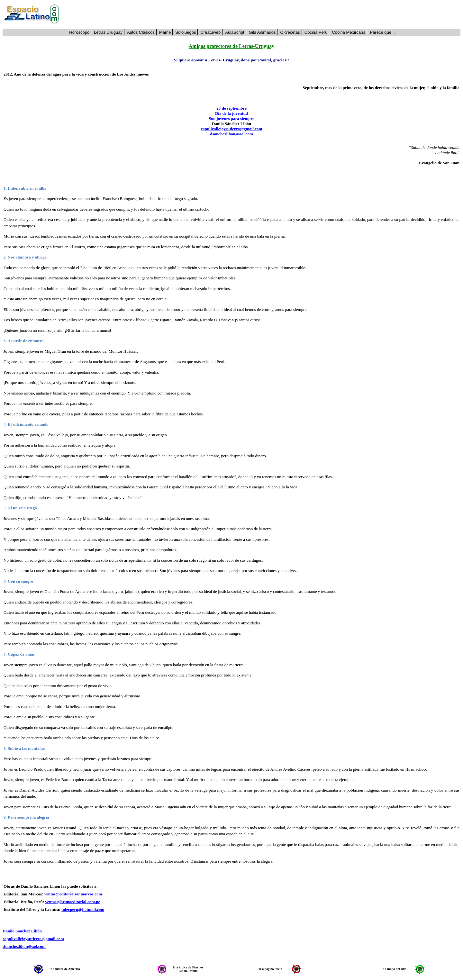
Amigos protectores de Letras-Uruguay (232, 46)
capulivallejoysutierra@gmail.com (232, 129)
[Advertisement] (263, 14)
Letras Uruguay (108, 32)
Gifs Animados (262, 32)
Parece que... (382, 32)
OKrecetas (290, 32)
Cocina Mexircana (349, 32)
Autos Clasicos (141, 32)
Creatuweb (210, 32)
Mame (165, 32)
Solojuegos (186, 32)
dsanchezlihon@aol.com (232, 134)
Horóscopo (79, 32)
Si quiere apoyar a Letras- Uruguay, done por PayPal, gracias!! (232, 60)
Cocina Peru (316, 32)
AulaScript (235, 32)
